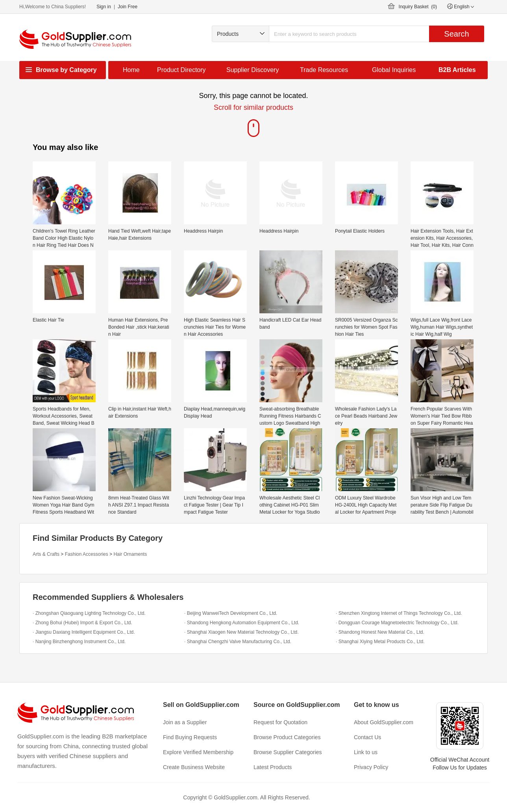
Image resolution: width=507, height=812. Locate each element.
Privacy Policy (371, 767)
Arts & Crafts (46, 554)
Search (456, 34)
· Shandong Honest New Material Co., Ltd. (380, 632)
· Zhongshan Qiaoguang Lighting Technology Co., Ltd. (89, 613)
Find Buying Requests (190, 737)
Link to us (366, 752)
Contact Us (367, 737)
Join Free (128, 7)
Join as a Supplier (185, 722)
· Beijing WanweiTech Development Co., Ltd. (231, 613)
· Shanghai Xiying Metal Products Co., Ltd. (380, 642)
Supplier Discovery (253, 70)
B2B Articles (457, 70)
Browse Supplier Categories (288, 752)
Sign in (104, 7)
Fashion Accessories (87, 554)
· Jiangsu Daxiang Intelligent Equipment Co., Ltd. (84, 632)
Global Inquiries (394, 70)
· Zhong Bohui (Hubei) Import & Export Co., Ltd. (82, 623)
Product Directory (181, 70)
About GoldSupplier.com (384, 722)
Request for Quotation (280, 722)
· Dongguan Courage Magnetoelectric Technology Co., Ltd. (397, 623)
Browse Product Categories (287, 737)
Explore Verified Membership (198, 752)
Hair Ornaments (130, 554)
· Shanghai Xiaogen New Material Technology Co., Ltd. (241, 632)
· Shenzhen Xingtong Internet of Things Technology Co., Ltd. (399, 613)
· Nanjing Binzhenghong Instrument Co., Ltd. (79, 642)
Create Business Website (194, 767)
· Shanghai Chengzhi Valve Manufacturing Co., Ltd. (238, 642)
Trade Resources (324, 70)
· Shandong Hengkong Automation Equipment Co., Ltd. (242, 623)
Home (131, 70)
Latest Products (273, 767)
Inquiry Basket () (418, 7)
